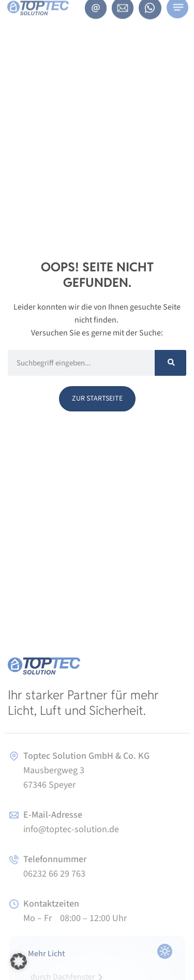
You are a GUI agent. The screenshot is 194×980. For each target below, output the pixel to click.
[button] (19, 961)
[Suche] (170, 363)
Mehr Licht (47, 954)
